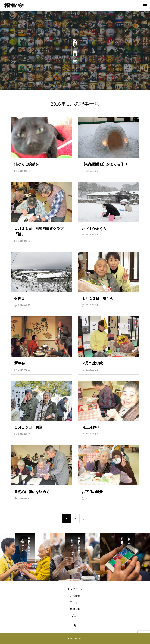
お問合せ (75, 596)
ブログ (75, 616)
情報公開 (75, 609)
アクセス (75, 602)
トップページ (75, 589)
